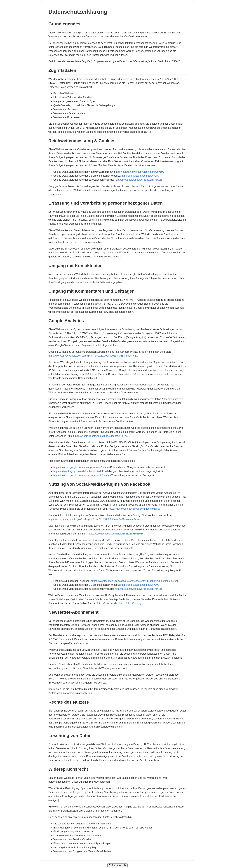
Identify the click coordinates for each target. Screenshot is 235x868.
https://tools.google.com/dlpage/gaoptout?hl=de (102, 436)
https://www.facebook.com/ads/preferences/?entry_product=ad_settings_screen (135, 581)
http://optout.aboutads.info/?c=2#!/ (140, 176)
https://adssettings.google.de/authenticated (77, 471)
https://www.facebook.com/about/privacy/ (120, 603)
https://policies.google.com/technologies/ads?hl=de (82, 475)
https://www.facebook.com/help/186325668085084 (116, 534)
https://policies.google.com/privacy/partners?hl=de (81, 467)
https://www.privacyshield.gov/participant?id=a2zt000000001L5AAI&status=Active (93, 356)
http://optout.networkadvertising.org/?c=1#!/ (140, 172)
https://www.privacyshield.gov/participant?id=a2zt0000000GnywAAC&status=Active (94, 519)
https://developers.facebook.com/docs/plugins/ (134, 509)
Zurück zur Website (118, 865)
